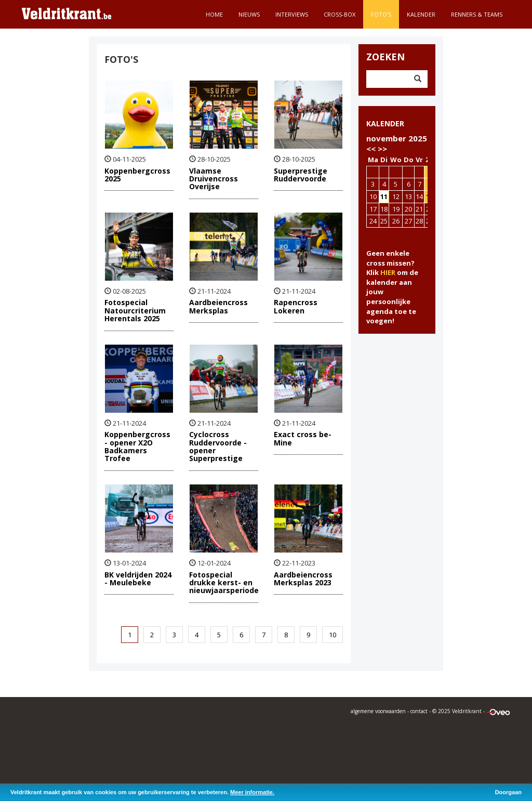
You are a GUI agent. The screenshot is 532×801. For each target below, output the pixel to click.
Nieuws (249, 14)
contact (419, 711)
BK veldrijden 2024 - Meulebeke (138, 579)
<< (371, 149)
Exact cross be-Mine (303, 438)
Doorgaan (508, 792)
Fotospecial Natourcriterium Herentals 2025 (135, 310)
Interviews (292, 14)
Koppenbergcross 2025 (137, 175)
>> (382, 149)
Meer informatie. (252, 792)
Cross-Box (340, 14)
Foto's (381, 14)
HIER (388, 272)
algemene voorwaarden (378, 711)
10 (332, 635)
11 (384, 196)
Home (214, 14)
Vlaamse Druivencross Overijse (214, 179)
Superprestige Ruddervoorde (301, 175)
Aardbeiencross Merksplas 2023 (303, 579)
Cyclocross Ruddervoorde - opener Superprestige (218, 446)
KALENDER (385, 123)
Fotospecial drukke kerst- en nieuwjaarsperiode (224, 583)
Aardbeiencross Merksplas (218, 306)
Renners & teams (477, 14)
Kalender (421, 14)
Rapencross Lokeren (296, 306)
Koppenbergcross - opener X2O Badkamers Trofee (137, 446)
